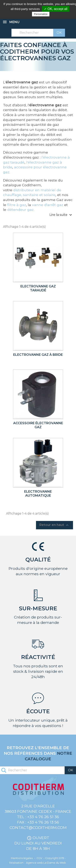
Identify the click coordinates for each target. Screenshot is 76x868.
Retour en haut (54, 525)
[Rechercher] (38, 33)
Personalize (41, 14)
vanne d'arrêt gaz (48, 205)
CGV (39, 858)
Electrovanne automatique (38, 494)
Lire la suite (61, 215)
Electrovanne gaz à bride (38, 355)
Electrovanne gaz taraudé (38, 288)
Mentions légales (22, 858)
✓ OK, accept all (56, 9)
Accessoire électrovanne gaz (38, 425)
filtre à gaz (17, 205)
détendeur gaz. (21, 210)
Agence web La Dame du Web (46, 863)
